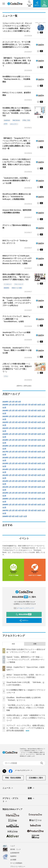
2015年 (5, 463)
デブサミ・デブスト (10, 800)
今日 (13, 644)
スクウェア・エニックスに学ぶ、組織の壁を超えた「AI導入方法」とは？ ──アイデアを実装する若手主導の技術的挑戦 (26, 728)
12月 (4, 408)
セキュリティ (14, 124)
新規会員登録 (24, 614)
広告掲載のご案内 (36, 778)
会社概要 (13, 860)
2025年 (5, 405)
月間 (35, 644)
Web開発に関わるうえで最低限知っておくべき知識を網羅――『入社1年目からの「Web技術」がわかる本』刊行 (17, 112)
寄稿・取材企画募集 (13, 778)
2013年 (5, 475)
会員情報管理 (15, 853)
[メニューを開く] (4, 4)
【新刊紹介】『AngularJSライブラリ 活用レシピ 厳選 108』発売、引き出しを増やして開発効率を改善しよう (17, 62)
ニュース (8, 788)
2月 (13, 402)
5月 (23, 405)
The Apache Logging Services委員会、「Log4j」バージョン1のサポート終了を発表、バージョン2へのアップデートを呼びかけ (17, 302)
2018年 (5, 446)
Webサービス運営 (17, 288)
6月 (26, 405)
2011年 (5, 487)
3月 (16, 402)
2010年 (5, 493)
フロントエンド (19, 284)
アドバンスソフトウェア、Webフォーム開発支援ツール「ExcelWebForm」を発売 (16, 319)
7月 (29, 405)
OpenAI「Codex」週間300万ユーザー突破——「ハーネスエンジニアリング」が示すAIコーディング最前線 (25, 660)
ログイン (24, 620)
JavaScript (7, 120)
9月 (35, 405)
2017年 (5, 452)
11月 (43, 405)
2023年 (5, 416)
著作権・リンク (16, 849)
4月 (19, 402)
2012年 (5, 481)
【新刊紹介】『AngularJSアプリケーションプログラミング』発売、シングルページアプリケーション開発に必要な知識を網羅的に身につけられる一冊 (16, 143)
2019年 (5, 440)
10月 (39, 405)
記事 (31, 788)
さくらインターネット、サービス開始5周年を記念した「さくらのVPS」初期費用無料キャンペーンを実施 (17, 44)
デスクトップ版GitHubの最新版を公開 (17, 227)
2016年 (5, 458)
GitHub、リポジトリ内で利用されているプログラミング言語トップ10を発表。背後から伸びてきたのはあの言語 (17, 163)
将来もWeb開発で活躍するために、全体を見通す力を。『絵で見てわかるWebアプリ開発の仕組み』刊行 (16, 277)
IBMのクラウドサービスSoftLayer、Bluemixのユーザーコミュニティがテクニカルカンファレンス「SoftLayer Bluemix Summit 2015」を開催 (17, 260)
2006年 (5, 516)
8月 (32, 405)
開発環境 (6, 288)
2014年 (5, 469)
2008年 (5, 505)
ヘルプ (13, 846)
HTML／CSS (26, 120)
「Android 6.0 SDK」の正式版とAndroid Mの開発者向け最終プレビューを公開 (16, 181)
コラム (6, 376)
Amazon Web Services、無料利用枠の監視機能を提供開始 (17, 211)
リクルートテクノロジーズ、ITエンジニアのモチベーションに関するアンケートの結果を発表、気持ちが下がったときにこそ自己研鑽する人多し (17, 27)
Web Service (16, 120)
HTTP (6, 124)
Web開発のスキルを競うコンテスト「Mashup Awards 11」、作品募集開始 (16, 79)
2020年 (5, 434)
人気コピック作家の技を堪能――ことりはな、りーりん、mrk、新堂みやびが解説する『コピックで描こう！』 (17, 368)
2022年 (5, 422)
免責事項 (13, 856)
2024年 (5, 411)
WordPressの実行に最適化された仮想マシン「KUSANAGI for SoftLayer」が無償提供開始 (17, 197)
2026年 (5, 402)
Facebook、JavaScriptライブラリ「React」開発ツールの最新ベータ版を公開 (17, 350)
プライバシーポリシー (18, 867)
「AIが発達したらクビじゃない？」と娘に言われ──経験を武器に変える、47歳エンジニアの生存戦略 (25, 708)
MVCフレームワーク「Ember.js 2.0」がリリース (15, 242)
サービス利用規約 (16, 863)
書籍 (31, 799)
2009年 (5, 499)
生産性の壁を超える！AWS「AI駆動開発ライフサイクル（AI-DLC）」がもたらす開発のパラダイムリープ (26, 718)
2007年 (5, 510)
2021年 (5, 428)
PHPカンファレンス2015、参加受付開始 (17, 94)
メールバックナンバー (24, 608)
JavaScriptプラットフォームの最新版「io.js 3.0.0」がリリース (16, 334)
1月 (10, 402)
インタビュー (8, 284)
